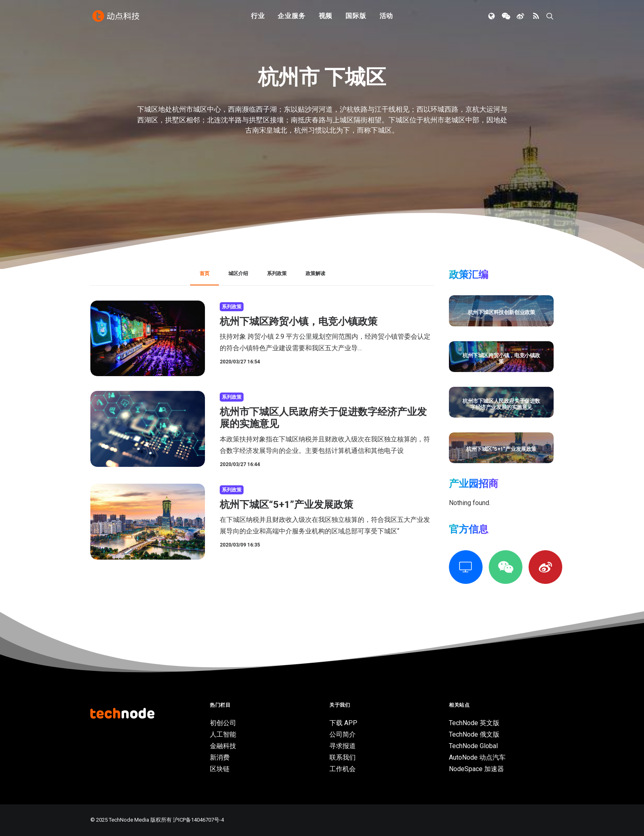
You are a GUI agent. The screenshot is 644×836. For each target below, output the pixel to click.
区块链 (220, 769)
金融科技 (223, 746)
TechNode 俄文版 (474, 734)
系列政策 (232, 307)
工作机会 (343, 769)
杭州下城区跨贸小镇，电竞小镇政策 (299, 322)
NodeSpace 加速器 (476, 769)
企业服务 (291, 17)
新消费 (220, 757)
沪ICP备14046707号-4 (198, 820)
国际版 (356, 17)
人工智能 (223, 734)
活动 (386, 17)
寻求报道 (343, 746)
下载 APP (343, 723)
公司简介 (343, 734)
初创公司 (223, 723)
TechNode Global (473, 746)
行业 (258, 17)
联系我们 (343, 757)
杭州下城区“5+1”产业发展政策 (286, 505)
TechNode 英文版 (474, 723)
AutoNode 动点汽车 (477, 757)
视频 (326, 17)
